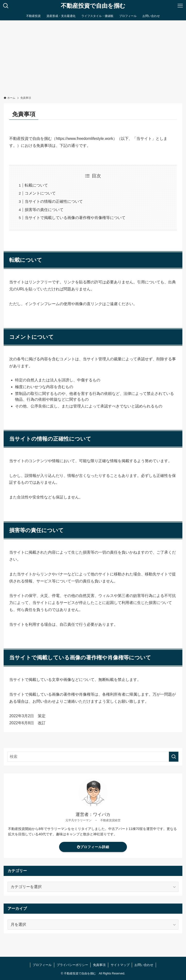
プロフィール (42, 965)
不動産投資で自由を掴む (93, 6)
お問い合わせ (144, 965)
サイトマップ (120, 965)
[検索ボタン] (6, 6)
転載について (36, 185)
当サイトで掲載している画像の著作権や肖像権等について (75, 218)
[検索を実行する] (174, 757)
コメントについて (40, 193)
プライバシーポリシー (72, 965)
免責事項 (99, 965)
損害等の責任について (44, 210)
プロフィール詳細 (93, 847)
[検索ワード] (93, 757)
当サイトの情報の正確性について (54, 201)
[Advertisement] (93, 57)
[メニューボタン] (180, 6)
